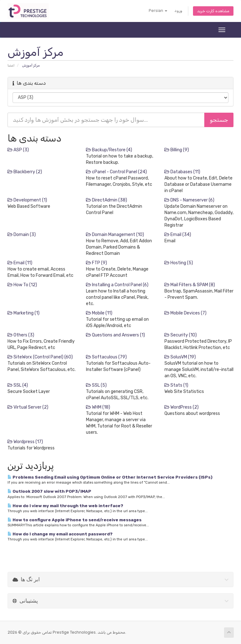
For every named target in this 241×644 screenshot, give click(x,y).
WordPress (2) (182, 407)
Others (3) (21, 335)
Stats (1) (176, 385)
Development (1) (27, 200)
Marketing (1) (24, 313)
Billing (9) (177, 150)
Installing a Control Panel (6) (117, 285)
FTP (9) (96, 263)
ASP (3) (18, 150)
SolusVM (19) (180, 357)
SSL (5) (96, 385)
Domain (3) (22, 235)
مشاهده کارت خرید (213, 11)
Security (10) (181, 335)
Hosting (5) (179, 263)
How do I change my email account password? (60, 534)
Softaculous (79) (106, 357)
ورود (178, 11)
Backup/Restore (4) (109, 150)
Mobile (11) (99, 313)
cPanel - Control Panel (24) (116, 172)
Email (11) (20, 263)
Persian (158, 11)
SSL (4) (18, 385)
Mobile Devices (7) (185, 313)
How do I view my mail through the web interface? (65, 506)
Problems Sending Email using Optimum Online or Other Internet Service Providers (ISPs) (110, 477)
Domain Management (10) (115, 235)
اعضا (11, 65)
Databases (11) (182, 172)
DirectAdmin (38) (107, 200)
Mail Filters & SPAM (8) (190, 285)
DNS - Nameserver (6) (189, 200)
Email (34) (178, 235)
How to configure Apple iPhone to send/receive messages (75, 520)
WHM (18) (98, 407)
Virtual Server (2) (28, 407)
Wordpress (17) (25, 442)
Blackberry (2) (25, 172)
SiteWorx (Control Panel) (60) (40, 357)
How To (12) (22, 285)
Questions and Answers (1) (115, 335)
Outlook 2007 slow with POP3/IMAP (49, 491)
